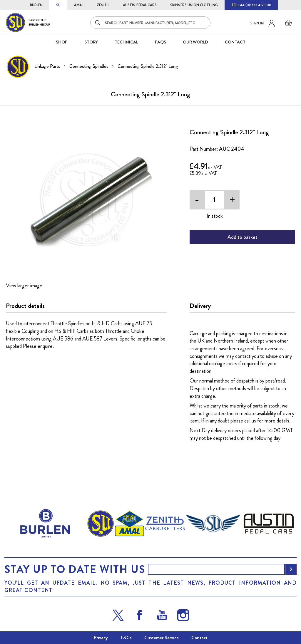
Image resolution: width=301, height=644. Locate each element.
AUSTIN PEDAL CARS (140, 5)
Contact (199, 638)
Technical (126, 42)
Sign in (257, 23)
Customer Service (162, 638)
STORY (91, 42)
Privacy (101, 638)
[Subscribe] (291, 569)
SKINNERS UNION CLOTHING (194, 5)
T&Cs (126, 638)
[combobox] (150, 23)
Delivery (200, 306)
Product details (25, 306)
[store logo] (28, 22)
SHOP (62, 42)
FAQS (160, 42)
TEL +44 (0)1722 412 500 (251, 5)
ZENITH (103, 5)
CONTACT (235, 42)
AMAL (79, 5)
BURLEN (36, 5)
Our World (195, 42)
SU (58, 5)
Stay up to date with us (75, 569)
